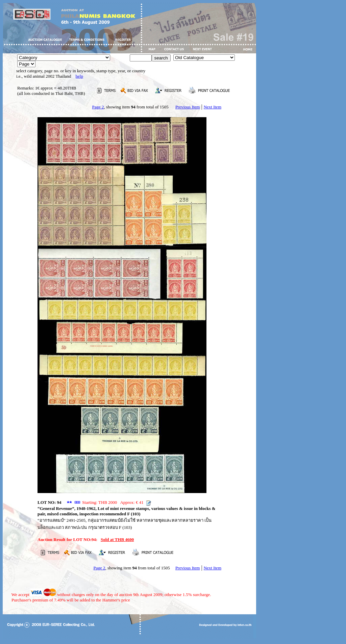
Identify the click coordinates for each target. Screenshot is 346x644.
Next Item (213, 107)
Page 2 (98, 107)
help (79, 76)
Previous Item (188, 107)
